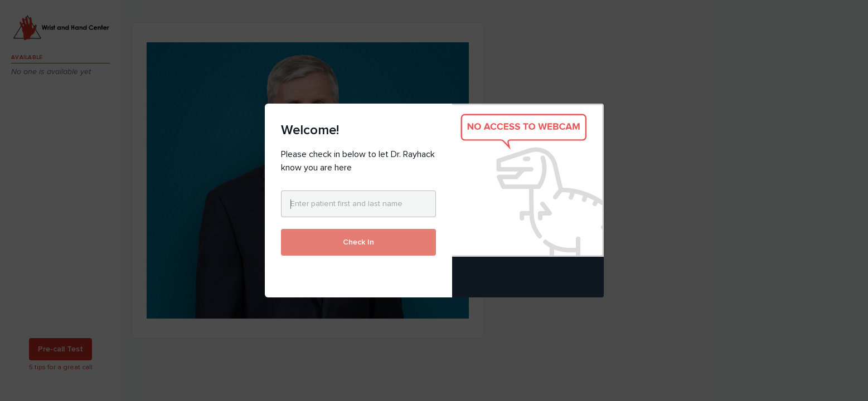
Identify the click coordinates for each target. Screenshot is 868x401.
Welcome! (310, 130)
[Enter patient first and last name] (358, 204)
